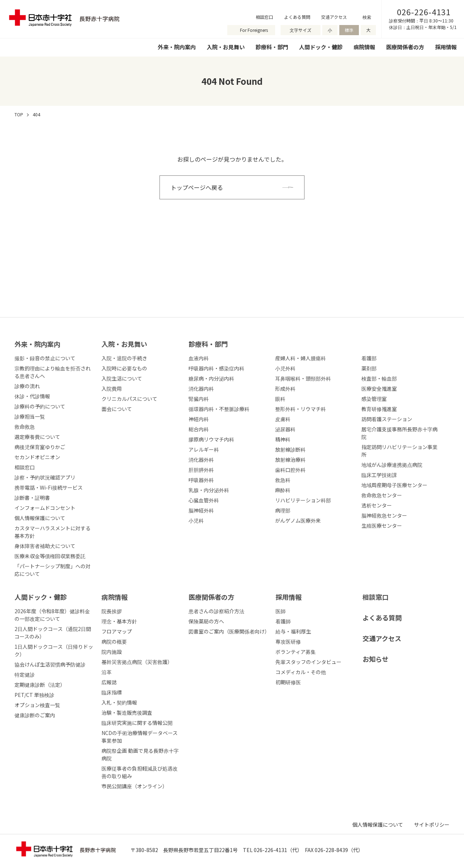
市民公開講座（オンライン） (134, 786)
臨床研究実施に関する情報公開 (137, 723)
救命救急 (25, 427)
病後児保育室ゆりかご (40, 447)
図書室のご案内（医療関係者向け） (229, 631)
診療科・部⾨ (208, 344)
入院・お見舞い (226, 47)
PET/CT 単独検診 (34, 695)
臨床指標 (112, 692)
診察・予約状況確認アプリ (45, 477)
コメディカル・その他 (301, 672)
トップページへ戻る (197, 187)
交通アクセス (334, 17)
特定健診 (25, 674)
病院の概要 (114, 641)
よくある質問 (297, 17)
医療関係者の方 (405, 47)
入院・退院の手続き (124, 358)
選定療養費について (37, 437)
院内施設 (112, 652)
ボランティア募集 (296, 652)
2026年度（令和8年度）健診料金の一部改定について (52, 615)
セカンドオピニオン (37, 457)
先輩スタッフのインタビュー (308, 662)
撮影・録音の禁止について (45, 358)
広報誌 (109, 682)
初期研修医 (288, 682)
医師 (281, 611)
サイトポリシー (432, 825)
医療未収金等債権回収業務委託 (50, 556)
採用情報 (446, 47)
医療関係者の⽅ (211, 597)
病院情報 (364, 47)
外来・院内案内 (177, 47)
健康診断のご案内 (35, 715)
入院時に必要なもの (124, 368)
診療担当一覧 (30, 416)
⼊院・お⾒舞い (124, 344)
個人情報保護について (40, 518)
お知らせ (376, 659)
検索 (367, 17)
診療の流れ (27, 386)
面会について (117, 409)
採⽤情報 (289, 597)
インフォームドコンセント (45, 508)
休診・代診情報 (32, 396)
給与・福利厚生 (293, 631)
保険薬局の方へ (206, 621)
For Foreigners (254, 30)
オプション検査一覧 (37, 705)
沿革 (107, 672)
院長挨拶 (112, 611)
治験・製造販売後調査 (127, 713)
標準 (349, 30)
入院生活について (122, 378)
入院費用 (112, 389)
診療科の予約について (40, 406)
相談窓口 (264, 17)
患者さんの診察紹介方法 (216, 611)
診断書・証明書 (32, 498)
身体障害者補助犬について (45, 546)
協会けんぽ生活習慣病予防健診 (50, 664)
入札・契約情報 (119, 702)
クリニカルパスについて (129, 399)
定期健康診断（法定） (40, 685)
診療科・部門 (272, 47)
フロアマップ (117, 631)
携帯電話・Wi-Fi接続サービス (49, 487)
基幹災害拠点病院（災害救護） (137, 662)
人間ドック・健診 (321, 47)
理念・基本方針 (119, 621)
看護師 (283, 621)
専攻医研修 (288, 641)
